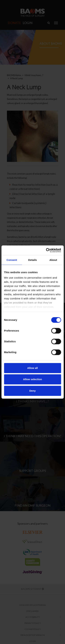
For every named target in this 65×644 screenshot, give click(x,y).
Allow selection (32, 379)
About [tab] (53, 260)
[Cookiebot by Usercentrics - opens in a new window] (46, 250)
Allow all (32, 368)
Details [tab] (33, 260)
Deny (32, 391)
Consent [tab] (12, 260)
